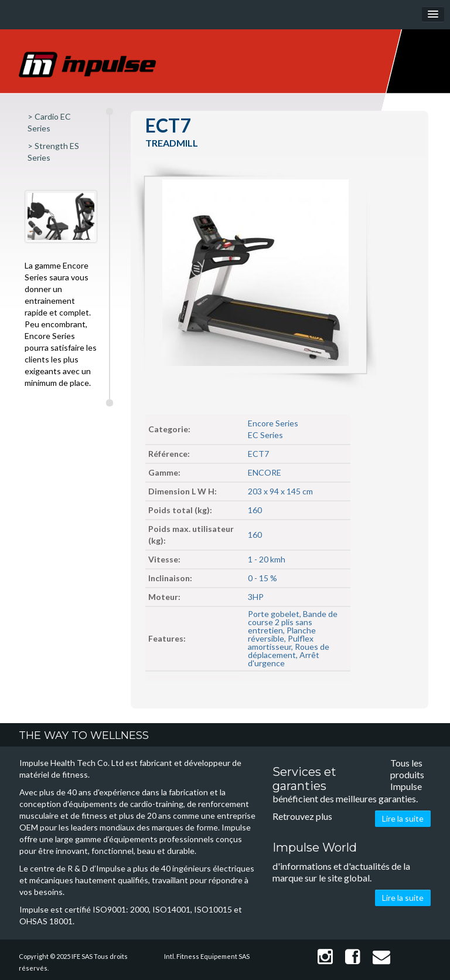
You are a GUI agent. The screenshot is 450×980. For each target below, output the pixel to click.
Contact (381, 957)
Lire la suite (403, 818)
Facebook (353, 957)
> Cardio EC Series (49, 122)
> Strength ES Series (53, 152)
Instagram (325, 957)
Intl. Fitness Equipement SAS (207, 956)
